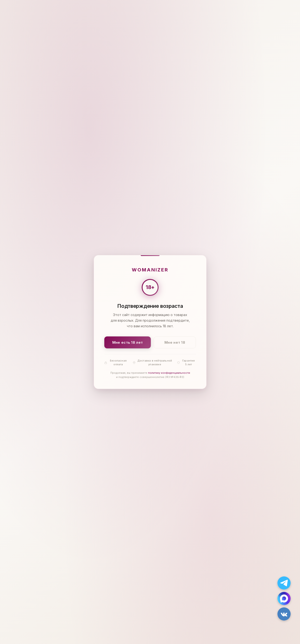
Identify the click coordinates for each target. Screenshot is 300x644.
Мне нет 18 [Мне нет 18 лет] (175, 342)
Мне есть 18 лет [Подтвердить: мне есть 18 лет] (127, 342)
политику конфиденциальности (169, 373)
